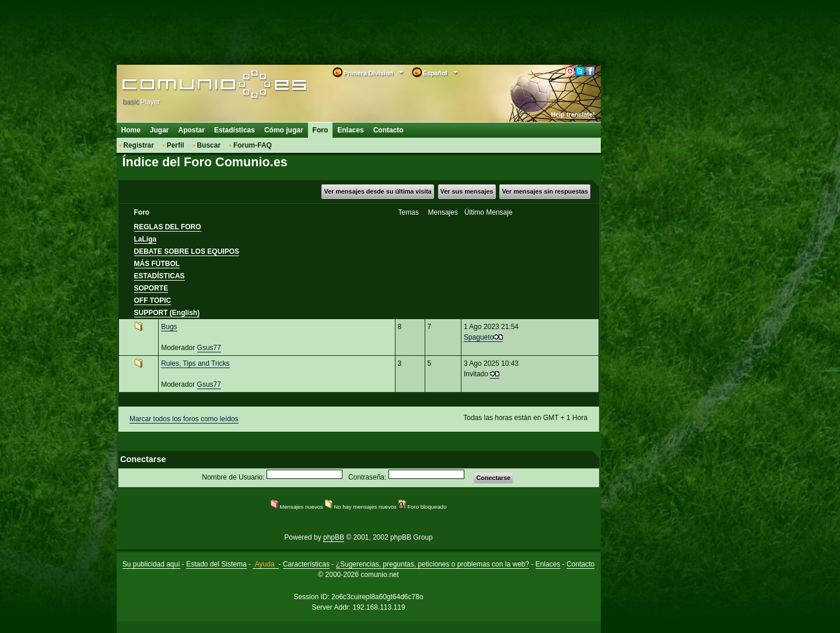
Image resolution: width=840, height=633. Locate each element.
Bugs (169, 327)
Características (306, 564)
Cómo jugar (284, 130)
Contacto (388, 130)
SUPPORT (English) (167, 313)
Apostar (192, 130)
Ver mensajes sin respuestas (545, 191)
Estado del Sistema (216, 564)
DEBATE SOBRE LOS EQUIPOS (187, 251)
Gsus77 (209, 348)
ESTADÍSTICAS (160, 276)
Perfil (176, 145)
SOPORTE (151, 288)
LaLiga (146, 239)
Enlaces (350, 130)
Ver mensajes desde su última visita (378, 191)
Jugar (160, 130)
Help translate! (573, 114)
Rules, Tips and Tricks (195, 363)
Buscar (209, 145)
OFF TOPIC (153, 300)
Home (131, 130)
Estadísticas (235, 130)
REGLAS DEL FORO (168, 227)
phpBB (334, 537)
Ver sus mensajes (467, 191)
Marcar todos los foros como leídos (184, 419)
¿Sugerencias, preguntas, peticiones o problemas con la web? (433, 564)
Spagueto (479, 337)
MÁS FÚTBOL (157, 264)
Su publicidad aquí (151, 564)
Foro (321, 130)
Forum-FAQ (253, 145)
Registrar (139, 145)
